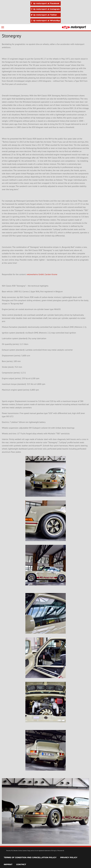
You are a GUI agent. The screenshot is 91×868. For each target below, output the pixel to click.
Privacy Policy (69, 857)
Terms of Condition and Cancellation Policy (30, 857)
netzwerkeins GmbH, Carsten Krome (42, 274)
